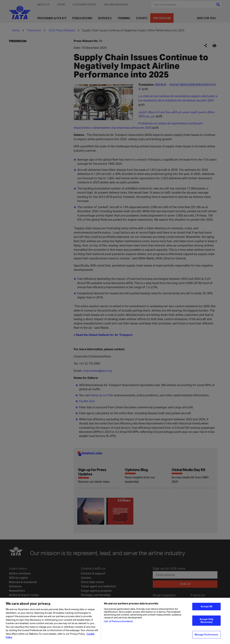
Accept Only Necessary (206, 621)
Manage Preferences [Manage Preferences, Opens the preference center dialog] (206, 635)
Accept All (206, 607)
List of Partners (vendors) (118, 622)
